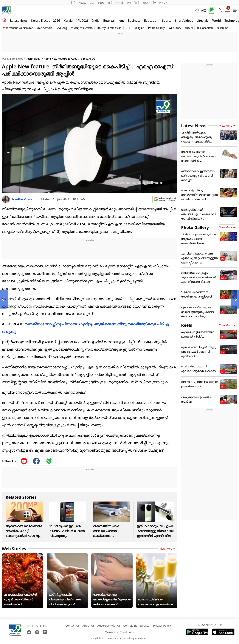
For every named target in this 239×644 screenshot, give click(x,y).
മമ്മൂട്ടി (189, 28)
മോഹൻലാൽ (205, 28)
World (217, 21)
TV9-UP (163, 3)
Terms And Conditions (120, 632)
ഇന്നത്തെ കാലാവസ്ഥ (20, 28)
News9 (83, 3)
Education (151, 21)
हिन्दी (73, 3)
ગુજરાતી (119, 3)
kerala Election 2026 (46, 21)
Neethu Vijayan (24, 199)
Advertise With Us (109, 625)
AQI (204, 10)
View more (167, 549)
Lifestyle (203, 21)
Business (134, 21)
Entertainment (114, 21)
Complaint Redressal (137, 625)
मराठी (110, 3)
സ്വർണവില (45, 28)
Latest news (19, 21)
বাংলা (129, 3)
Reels (187, 325)
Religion (139, 28)
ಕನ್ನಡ (92, 3)
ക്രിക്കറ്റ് (62, 28)
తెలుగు (101, 3)
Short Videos (184, 21)
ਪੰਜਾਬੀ (137, 3)
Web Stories (14, 548)
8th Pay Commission (109, 28)
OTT (128, 28)
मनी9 (153, 3)
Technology (33, 59)
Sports (167, 21)
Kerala (68, 21)
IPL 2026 (82, 21)
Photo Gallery (157, 28)
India (96, 21)
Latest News (194, 125)
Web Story (175, 28)
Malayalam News (12, 59)
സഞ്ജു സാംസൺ (82, 28)
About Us (88, 625)
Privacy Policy (162, 625)
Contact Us (72, 625)
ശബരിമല (223, 28)
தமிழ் (145, 3)
